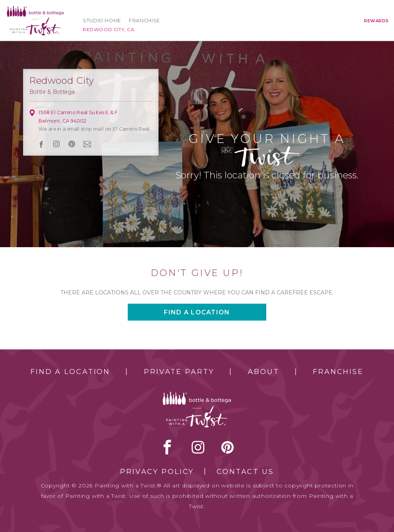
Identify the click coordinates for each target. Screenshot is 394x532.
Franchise (144, 21)
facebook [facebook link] (41, 144)
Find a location (197, 312)
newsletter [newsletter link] (87, 144)
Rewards (376, 21)
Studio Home (102, 21)
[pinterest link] (72, 144)
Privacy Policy (157, 472)
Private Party (179, 372)
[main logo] (35, 9)
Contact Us (245, 472)
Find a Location (70, 372)
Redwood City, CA (109, 29)
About (263, 372)
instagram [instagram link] (57, 144)
